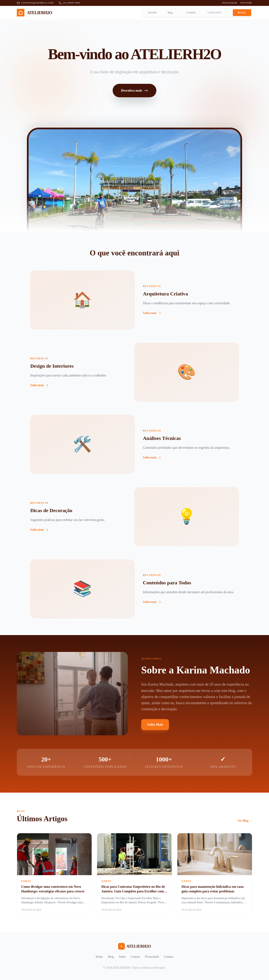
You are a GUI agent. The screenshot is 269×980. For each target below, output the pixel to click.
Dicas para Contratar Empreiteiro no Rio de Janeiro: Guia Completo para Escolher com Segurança (133, 891)
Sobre (191, 13)
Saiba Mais (155, 724)
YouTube (246, 3)
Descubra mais (135, 91)
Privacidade (152, 957)
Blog (172, 13)
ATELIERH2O (135, 946)
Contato (214, 13)
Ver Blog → (245, 821)
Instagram (229, 3)
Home (153, 13)
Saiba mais (152, 313)
